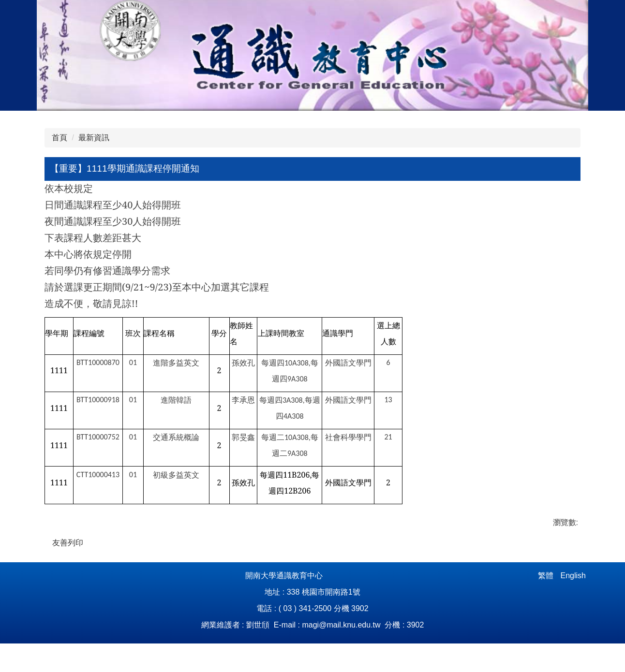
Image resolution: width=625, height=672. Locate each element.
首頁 (60, 138)
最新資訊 (94, 138)
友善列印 (68, 543)
